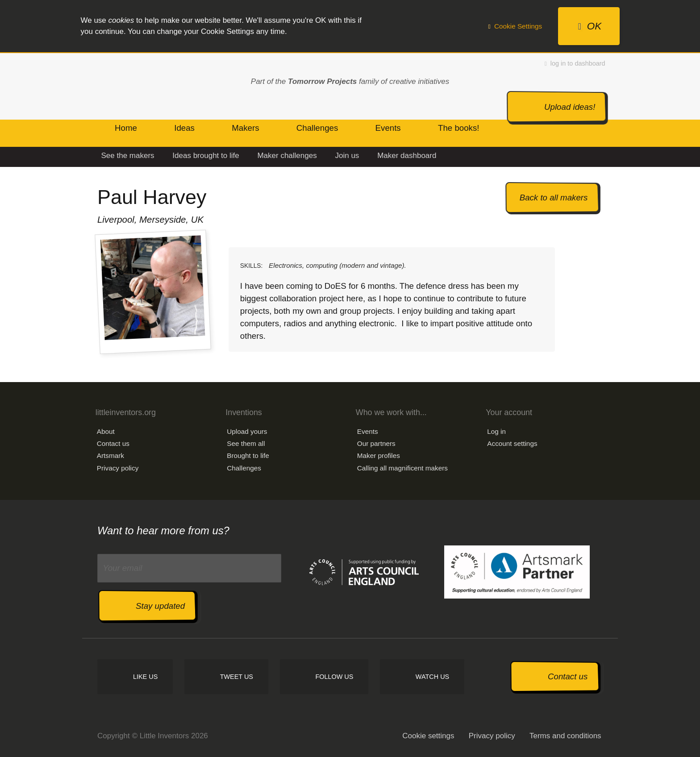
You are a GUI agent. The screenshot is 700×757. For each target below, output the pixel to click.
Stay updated (160, 606)
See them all (246, 443)
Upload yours (247, 431)
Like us (145, 677)
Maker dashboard (407, 156)
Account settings (512, 443)
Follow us (334, 677)
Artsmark (110, 455)
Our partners (376, 443)
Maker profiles (379, 455)
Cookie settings (428, 736)
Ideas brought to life (206, 156)
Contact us (113, 443)
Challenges (244, 468)
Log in (496, 431)
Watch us (432, 677)
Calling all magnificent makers (402, 468)
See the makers (128, 156)
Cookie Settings (515, 26)
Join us (347, 156)
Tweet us (237, 677)
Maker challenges (287, 156)
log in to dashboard (575, 63)
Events (368, 431)
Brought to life (248, 455)
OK (590, 26)
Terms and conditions (565, 736)
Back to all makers (554, 198)
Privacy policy (118, 468)
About (106, 431)
